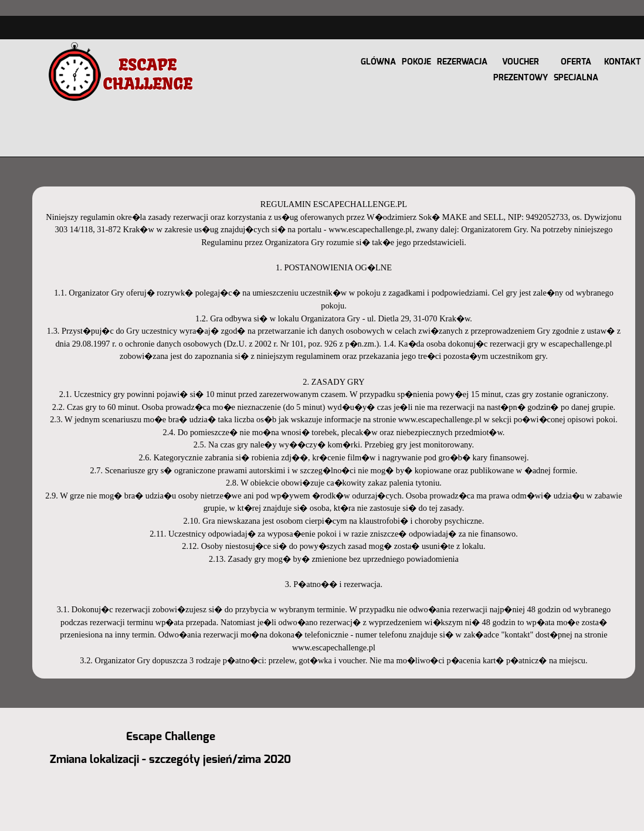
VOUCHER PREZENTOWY (521, 70)
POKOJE (416, 62)
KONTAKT (623, 62)
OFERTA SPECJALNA (576, 70)
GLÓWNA (378, 62)
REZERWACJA (462, 62)
